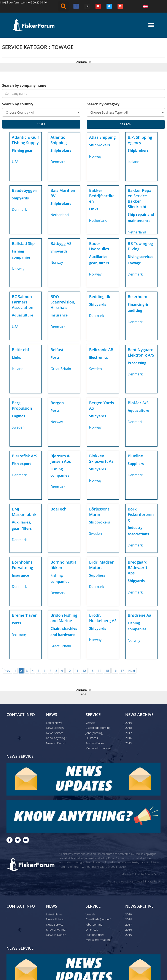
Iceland (134, 162)
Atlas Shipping (102, 137)
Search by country (18, 104)
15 (107, 671)
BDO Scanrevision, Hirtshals (63, 302)
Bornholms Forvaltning (22, 565)
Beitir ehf (21, 350)
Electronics (98, 357)
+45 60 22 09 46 (37, 2)
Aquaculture (23, 315)
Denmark (58, 162)
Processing (137, 363)
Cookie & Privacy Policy (147, 881)
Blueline (135, 456)
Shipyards (20, 198)
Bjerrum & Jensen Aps (61, 459)
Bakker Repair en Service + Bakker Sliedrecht (141, 199)
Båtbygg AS (61, 243)
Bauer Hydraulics (99, 246)
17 (122, 671)
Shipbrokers (61, 150)
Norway (95, 156)
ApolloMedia (153, 874)
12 (84, 671)
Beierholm (137, 297)
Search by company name (24, 85)
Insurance (59, 315)
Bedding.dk (100, 297)
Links (94, 209)
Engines (18, 416)
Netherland (60, 215)
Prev (7, 671)
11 (76, 671)
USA (15, 162)
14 (99, 671)
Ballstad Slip (23, 243)
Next (132, 671)
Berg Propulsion (22, 405)
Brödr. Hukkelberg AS (103, 618)
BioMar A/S (138, 403)
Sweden (95, 369)
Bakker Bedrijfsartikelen (102, 196)
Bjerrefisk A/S (25, 456)
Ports (55, 357)
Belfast (57, 350)
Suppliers (136, 464)
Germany (19, 634)
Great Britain (61, 369)
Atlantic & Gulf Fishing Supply (25, 140)
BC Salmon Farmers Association (23, 302)
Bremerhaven (25, 615)
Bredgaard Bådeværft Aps (138, 567)
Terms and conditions (121, 881)
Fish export (21, 464)
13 (92, 671)
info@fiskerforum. (11, 2)
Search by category (103, 104)
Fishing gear (22, 150)
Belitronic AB (101, 350)
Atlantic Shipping (59, 140)
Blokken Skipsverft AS (101, 459)
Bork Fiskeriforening (141, 514)
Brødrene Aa (139, 615)
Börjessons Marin (99, 512)
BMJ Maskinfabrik (24, 512)
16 (115, 671)
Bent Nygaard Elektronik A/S (141, 352)
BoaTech (59, 509)
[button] (64, 6)
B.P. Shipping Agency (140, 140)
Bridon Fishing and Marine (64, 618)
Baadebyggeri (25, 190)
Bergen (57, 403)
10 (69, 671)
